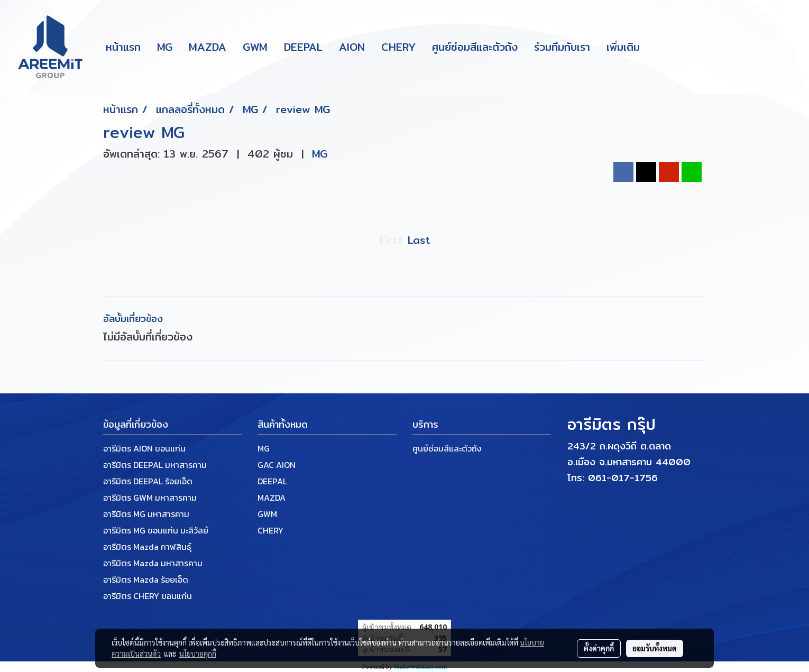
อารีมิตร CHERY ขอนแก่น (148, 596)
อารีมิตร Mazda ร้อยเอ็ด (146, 579)
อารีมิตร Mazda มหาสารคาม (153, 563)
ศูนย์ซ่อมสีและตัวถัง (475, 47)
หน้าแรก (123, 47)
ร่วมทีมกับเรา (562, 47)
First (391, 240)
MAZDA (208, 47)
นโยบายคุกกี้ (198, 653)
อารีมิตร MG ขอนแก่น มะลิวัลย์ (156, 530)
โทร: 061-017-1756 (613, 478)
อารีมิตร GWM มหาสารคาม (150, 498)
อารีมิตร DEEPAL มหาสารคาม (155, 465)
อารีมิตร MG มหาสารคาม (146, 514)
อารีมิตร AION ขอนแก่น (144, 448)
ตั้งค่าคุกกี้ (599, 648)
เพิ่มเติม (623, 47)
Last (419, 240)
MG (165, 47)
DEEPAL (303, 47)
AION (352, 47)
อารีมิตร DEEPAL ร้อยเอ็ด (148, 481)
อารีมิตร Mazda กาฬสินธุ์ (147, 547)
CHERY (398, 47)
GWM (255, 47)
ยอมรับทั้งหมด (655, 648)
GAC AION (277, 465)
